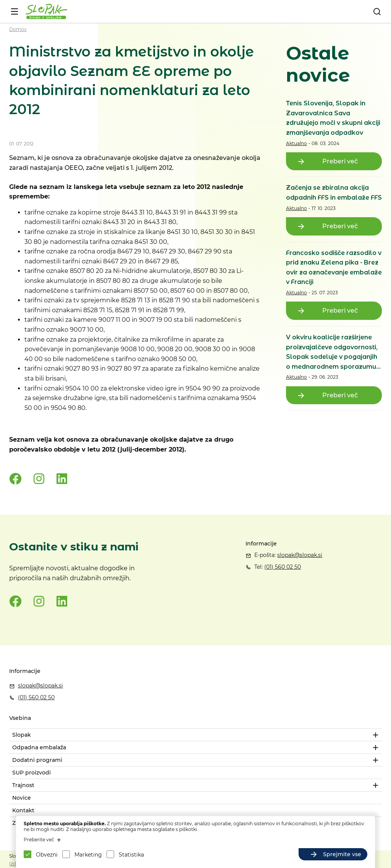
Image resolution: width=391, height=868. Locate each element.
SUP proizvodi (32, 773)
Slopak (22, 735)
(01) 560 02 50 (283, 567)
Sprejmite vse (342, 854)
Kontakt (23, 810)
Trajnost (23, 785)
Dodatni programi (37, 760)
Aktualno (296, 143)
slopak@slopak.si (300, 555)
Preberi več (340, 161)
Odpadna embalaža (39, 747)
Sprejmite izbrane (263, 854)
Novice (22, 798)
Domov (18, 29)
